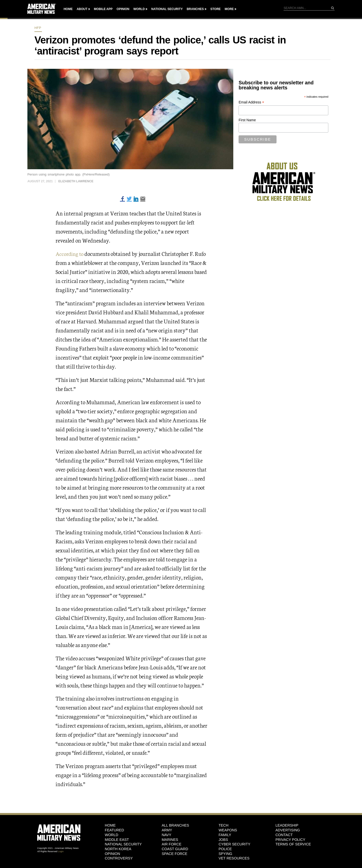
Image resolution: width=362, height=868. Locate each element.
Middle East (117, 839)
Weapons (228, 830)
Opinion (123, 9)
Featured (115, 830)
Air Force (171, 844)
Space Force (174, 853)
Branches (195, 9)
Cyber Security (234, 844)
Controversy (119, 858)
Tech (223, 825)
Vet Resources (234, 858)
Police (225, 849)
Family (225, 835)
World (139, 9)
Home (68, 9)
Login (61, 851)
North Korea (118, 849)
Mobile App (103, 9)
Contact (284, 835)
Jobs (223, 839)
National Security (167, 9)
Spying (225, 853)
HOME (110, 825)
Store (216, 9)
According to (70, 253)
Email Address (251, 102)
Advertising (288, 830)
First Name (247, 120)
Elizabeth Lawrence (76, 181)
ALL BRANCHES (175, 825)
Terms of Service (293, 844)
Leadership (287, 825)
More (229, 9)
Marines (170, 839)
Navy (166, 835)
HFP (38, 28)
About (82, 9)
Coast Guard (175, 849)
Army (167, 830)
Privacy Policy (290, 839)
